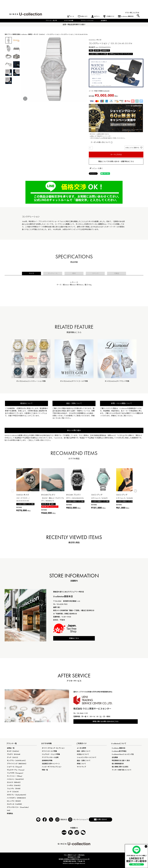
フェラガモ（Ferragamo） (15, 773)
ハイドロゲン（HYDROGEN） (17, 798)
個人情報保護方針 (118, 764)
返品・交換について (84, 761)
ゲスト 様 (128, 13)
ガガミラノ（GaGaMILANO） (17, 795)
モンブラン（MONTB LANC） (17, 761)
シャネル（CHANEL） (14, 785)
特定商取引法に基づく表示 (121, 761)
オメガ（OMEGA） (40, 34)
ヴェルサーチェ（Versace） (16, 770)
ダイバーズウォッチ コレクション (53, 748)
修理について (81, 764)
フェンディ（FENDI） (14, 789)
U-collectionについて (119, 743)
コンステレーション (53, 34)
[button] (13, 491)
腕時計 (30, 34)
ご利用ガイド (110, 16)
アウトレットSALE (87, 21)
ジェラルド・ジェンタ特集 (51, 754)
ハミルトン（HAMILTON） (16, 779)
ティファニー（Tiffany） (15, 776)
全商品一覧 (11, 748)
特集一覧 (45, 770)
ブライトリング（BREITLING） (17, 764)
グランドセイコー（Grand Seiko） (18, 807)
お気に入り (84, 16)
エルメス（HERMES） (14, 782)
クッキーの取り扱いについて (122, 770)
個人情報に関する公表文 (120, 767)
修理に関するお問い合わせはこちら (106, 721)
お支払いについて (83, 754)
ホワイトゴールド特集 (49, 751)
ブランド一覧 (51, 21)
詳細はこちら (74, 638)
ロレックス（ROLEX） (14, 801)
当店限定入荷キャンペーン (51, 764)
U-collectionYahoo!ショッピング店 (123, 754)
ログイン (97, 16)
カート (72, 16)
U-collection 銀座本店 (127, 16)
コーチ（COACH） (13, 792)
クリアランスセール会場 (50, 757)
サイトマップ (81, 767)
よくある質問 (81, 748)
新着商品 (10, 813)
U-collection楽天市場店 (119, 751)
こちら (57, 418)
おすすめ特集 (69, 21)
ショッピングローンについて (87, 757)
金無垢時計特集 (47, 761)
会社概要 (115, 757)
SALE (9, 810)
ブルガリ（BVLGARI (14, 754)
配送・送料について (84, 751)
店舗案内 (104, 21)
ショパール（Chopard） (15, 767)
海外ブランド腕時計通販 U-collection (16, 34)
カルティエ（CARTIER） (15, 804)
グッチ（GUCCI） (13, 757)
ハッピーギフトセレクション (52, 767)
